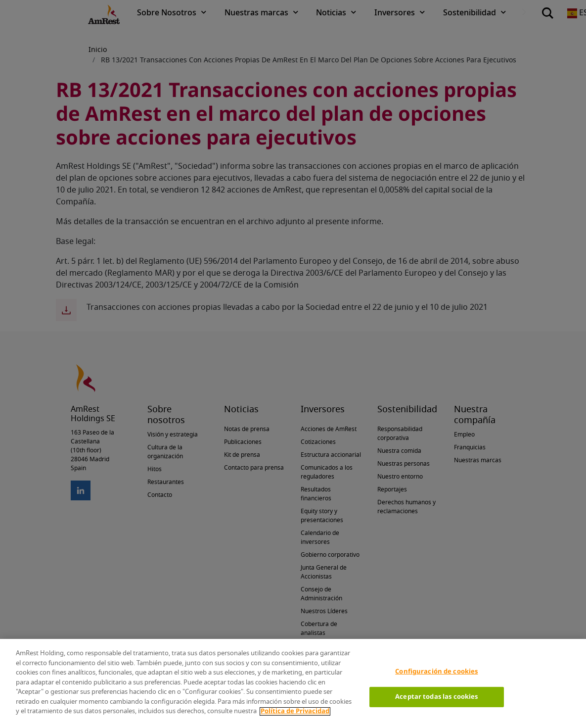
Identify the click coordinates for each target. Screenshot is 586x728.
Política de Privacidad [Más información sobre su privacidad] (295, 711)
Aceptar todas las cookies (436, 697)
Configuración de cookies (436, 672)
